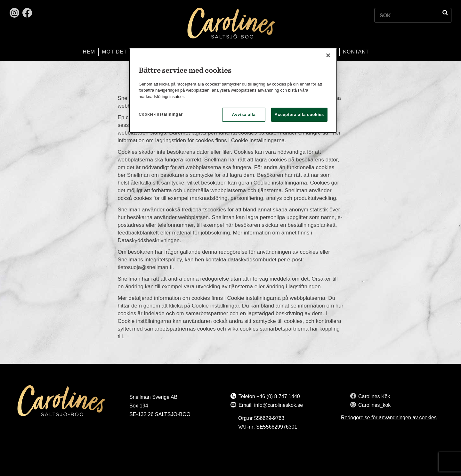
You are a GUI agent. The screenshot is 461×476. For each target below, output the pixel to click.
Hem (89, 52)
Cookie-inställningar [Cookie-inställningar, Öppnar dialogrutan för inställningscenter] (161, 114)
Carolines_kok (374, 405)
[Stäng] (328, 55)
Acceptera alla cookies (299, 115)
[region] (233, 90)
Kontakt (356, 52)
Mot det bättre (126, 52)
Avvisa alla (244, 115)
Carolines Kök (374, 396)
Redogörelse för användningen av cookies (389, 418)
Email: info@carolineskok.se (271, 405)
